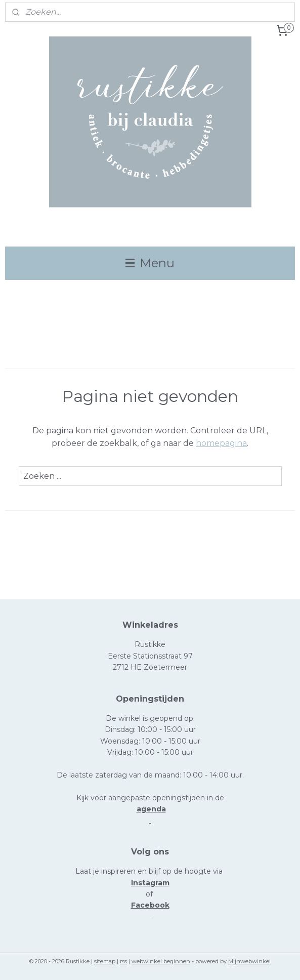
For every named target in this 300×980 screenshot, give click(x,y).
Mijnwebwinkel (249, 961)
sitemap (105, 961)
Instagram (150, 883)
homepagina (221, 443)
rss (123, 961)
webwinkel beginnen (161, 961)
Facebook (150, 905)
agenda (151, 809)
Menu (150, 263)
